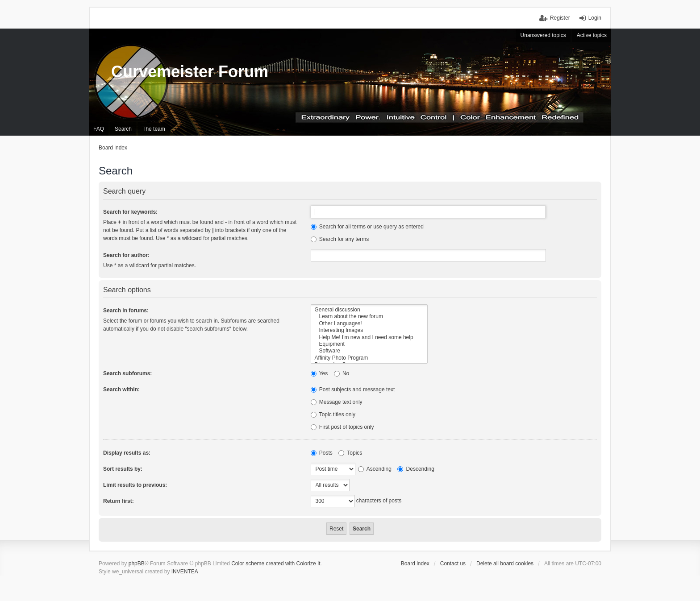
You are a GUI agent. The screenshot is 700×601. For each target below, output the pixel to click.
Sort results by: (123, 469)
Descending (416, 469)
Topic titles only (333, 414)
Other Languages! (369, 324)
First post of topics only (342, 427)
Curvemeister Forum (190, 72)
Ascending (375, 469)
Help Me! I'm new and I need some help (369, 338)
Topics (350, 453)
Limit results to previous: (135, 485)
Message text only (337, 402)
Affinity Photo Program (369, 358)
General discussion (369, 310)
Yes (319, 373)
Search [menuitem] (123, 129)
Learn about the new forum (369, 317)
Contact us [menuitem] (453, 564)
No (342, 373)
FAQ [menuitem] (99, 129)
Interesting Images (369, 330)
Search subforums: (127, 373)
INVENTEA (185, 572)
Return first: (119, 501)
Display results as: (127, 453)
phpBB (137, 564)
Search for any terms (340, 239)
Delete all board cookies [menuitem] (505, 564)
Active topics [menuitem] (592, 35)
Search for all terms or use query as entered (367, 227)
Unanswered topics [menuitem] (543, 35)
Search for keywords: (130, 212)
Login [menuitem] (595, 18)
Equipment (369, 344)
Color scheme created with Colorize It (276, 564)
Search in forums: (126, 311)
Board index (415, 564)
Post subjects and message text (353, 390)
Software (369, 351)
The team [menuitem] (154, 129)
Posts (322, 453)
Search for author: (126, 255)
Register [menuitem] (560, 18)
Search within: (121, 390)
